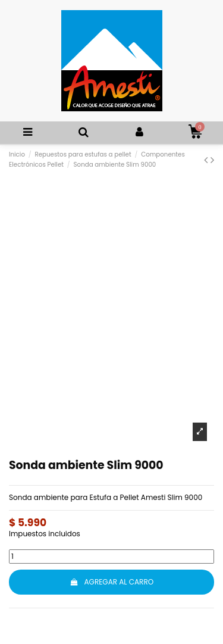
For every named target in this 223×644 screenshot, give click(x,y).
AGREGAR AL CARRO (111, 582)
